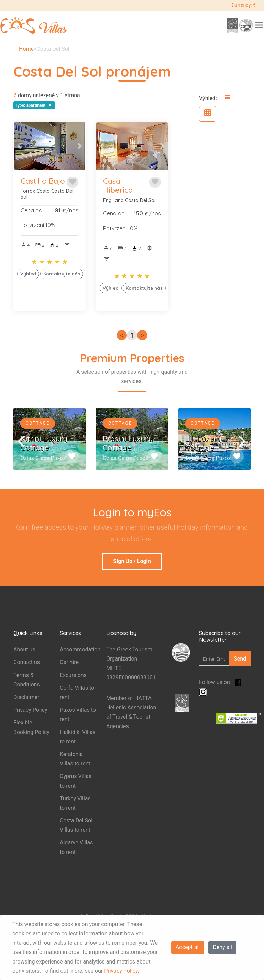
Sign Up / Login (132, 561)
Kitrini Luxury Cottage (44, 443)
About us (24, 649)
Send (240, 659)
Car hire (69, 662)
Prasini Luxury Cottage (128, 443)
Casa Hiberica (118, 185)
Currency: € (244, 5)
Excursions (73, 675)
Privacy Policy (121, 971)
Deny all (222, 947)
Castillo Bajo (43, 181)
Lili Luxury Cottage (203, 443)
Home (26, 49)
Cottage (38, 423)
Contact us (27, 662)
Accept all (188, 947)
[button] (19, 146)
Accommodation (80, 649)
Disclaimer (26, 697)
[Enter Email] (214, 659)
